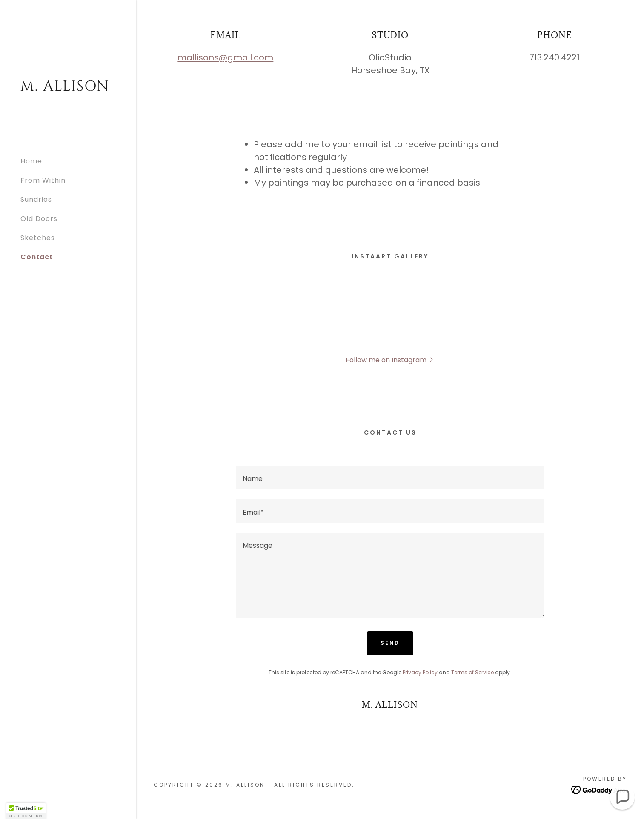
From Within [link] (43, 180)
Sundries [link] (36, 199)
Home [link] (31, 161)
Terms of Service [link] (472, 672)
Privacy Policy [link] (420, 672)
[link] (68, 88)
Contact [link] (37, 257)
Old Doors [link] (39, 219)
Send (390, 643)
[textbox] (390, 477)
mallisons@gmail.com (225, 57)
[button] (390, 360)
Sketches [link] (38, 238)
